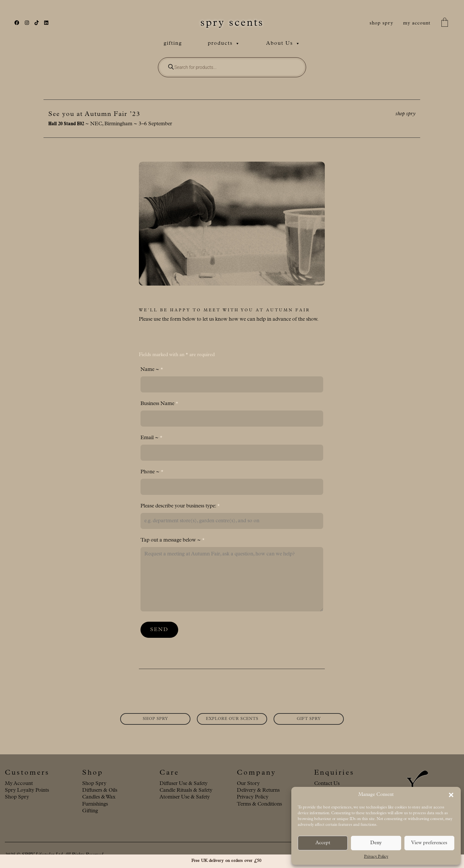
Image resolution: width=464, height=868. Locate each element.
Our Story (248, 784)
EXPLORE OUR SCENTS (232, 719)
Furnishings (95, 804)
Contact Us (327, 784)
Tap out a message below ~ (173, 540)
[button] (451, 795)
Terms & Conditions (259, 804)
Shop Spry (17, 797)
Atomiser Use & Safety (185, 797)
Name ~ (152, 370)
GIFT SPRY (309, 719)
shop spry (382, 23)
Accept (323, 843)
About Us (283, 43)
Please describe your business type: (180, 506)
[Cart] (445, 23)
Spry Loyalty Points (27, 790)
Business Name (159, 404)
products (224, 43)
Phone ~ (152, 472)
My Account (19, 784)
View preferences (429, 843)
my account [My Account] (417, 23)
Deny (376, 843)
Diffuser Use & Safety (184, 784)
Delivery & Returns (258, 790)
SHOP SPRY (155, 719)
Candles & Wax (99, 797)
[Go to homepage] (232, 23)
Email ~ (151, 438)
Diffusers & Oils (100, 790)
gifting (173, 43)
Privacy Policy (376, 857)
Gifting (90, 811)
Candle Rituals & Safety (186, 790)
